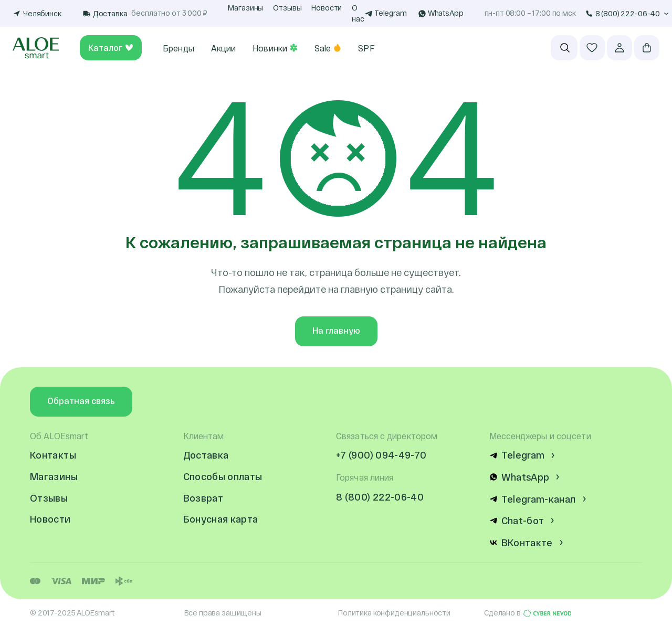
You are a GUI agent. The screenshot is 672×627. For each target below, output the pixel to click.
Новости (327, 8)
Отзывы (287, 8)
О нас (358, 13)
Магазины (245, 8)
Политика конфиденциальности (394, 613)
